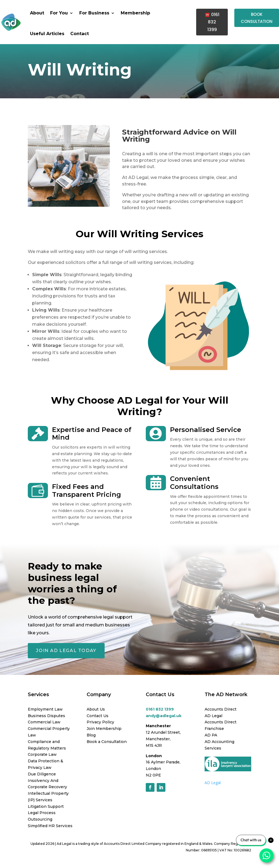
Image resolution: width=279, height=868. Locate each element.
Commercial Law (44, 722)
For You (59, 13)
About (37, 13)
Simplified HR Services (50, 826)
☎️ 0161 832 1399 (212, 22)
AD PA (211, 735)
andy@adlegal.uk (164, 716)
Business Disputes (46, 716)
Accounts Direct (221, 709)
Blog (91, 735)
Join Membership (104, 729)
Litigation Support (46, 806)
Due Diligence (42, 774)
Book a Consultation (107, 742)
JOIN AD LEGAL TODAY (66, 651)
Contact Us (98, 716)
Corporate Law (42, 754)
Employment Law (45, 709)
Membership (135, 13)
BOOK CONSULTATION (257, 18)
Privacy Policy (100, 722)
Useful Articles (47, 34)
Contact (80, 34)
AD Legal (213, 716)
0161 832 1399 (160, 709)
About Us (96, 709)
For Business (94, 13)
